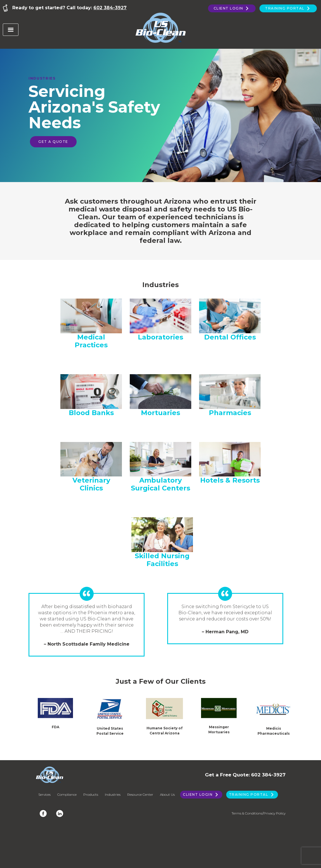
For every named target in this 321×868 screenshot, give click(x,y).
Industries (113, 794)
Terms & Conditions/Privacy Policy (259, 813)
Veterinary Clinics (91, 484)
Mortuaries (160, 413)
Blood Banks (91, 413)
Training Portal (288, 8)
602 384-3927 (110, 8)
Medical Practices (91, 341)
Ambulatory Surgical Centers (160, 484)
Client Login (232, 8)
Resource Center (140, 794)
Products (91, 794)
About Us (167, 794)
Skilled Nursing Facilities (162, 560)
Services (44, 794)
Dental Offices (230, 337)
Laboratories (160, 337)
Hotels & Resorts (230, 480)
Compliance (67, 794)
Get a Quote (53, 142)
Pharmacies (230, 413)
